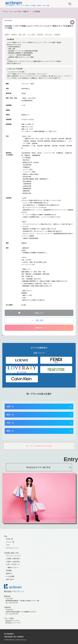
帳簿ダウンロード (13, 567)
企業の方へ (9, 573)
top (6, 536)
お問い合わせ (10, 579)
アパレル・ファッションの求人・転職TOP (16, 11)
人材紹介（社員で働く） (13, 562)
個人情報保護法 (9, 634)
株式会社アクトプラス (12, 621)
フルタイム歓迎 (31, 34)
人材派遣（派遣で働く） (13, 559)
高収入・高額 (22, 34)
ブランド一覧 (10, 542)
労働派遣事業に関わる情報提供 (14, 637)
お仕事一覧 (9, 539)
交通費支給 (14, 34)
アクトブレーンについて (13, 556)
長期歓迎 (7, 34)
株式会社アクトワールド (13, 623)
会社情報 (9, 570)
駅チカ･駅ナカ (49, 34)
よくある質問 (10, 576)
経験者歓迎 (57, 34)
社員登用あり (40, 34)
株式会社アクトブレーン (14, 591)
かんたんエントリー (12, 548)
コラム (8, 545)
